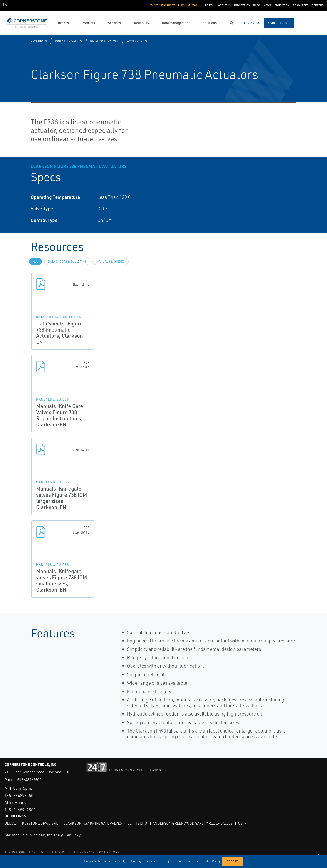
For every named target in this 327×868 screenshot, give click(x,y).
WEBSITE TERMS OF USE (59, 852)
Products (39, 41)
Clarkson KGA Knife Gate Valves (93, 823)
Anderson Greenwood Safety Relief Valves (193, 823)
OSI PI (243, 823)
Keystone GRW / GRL (40, 823)
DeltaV (11, 823)
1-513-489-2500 (20, 795)
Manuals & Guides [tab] (110, 261)
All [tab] (35, 261)
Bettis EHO (137, 823)
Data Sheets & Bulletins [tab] (67, 261)
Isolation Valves (69, 41)
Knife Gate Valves (104, 41)
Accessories (137, 41)
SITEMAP (113, 852)
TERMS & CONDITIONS (21, 852)
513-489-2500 (29, 780)
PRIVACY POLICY (91, 852)
